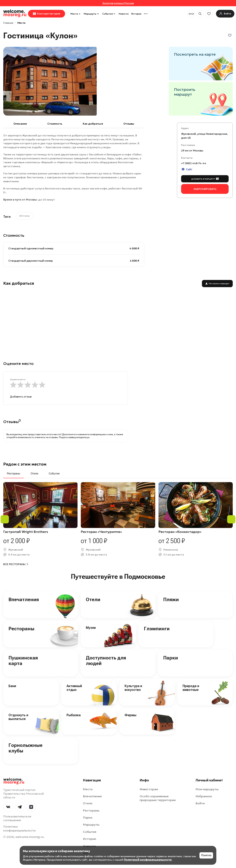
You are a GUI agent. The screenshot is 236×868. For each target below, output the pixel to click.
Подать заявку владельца (74, 437)
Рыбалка (74, 715)
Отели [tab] (34, 474)
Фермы (130, 715)
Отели (93, 599)
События (109, 14)
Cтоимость (55, 124)
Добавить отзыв (21, 397)
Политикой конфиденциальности (148, 860)
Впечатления (24, 599)
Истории (136, 14)
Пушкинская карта (23, 661)
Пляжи (171, 599)
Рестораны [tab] (14, 474)
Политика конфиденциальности (19, 828)
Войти (200, 803)
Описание (20, 124)
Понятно (206, 855)
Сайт (187, 169)
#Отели (25, 216)
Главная (8, 23)
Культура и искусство (133, 688)
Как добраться (93, 124)
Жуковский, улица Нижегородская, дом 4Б (204, 136)
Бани (12, 686)
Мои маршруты (207, 789)
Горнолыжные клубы (25, 748)
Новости (124, 14)
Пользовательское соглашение (17, 818)
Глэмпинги (157, 629)
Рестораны (21, 629)
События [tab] (54, 474)
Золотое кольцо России (118, 3)
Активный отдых (74, 688)
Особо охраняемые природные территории (158, 798)
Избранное (204, 796)
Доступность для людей (106, 661)
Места (76, 14)
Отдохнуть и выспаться (18, 717)
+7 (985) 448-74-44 (194, 163)
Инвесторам (149, 789)
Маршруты (92, 14)
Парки (171, 658)
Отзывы (129, 124)
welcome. (14, 781)
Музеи (91, 628)
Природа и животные (191, 688)
